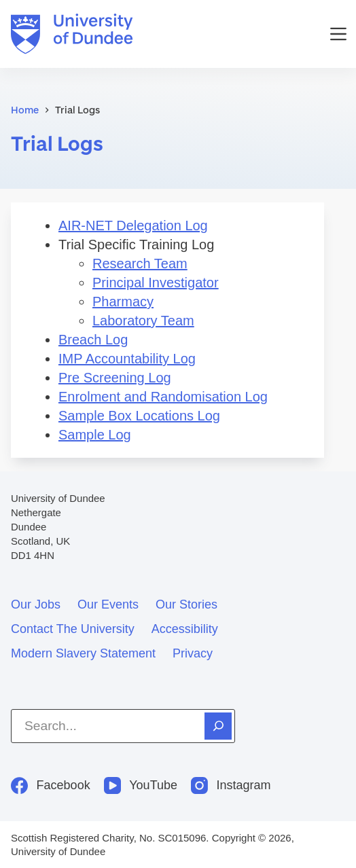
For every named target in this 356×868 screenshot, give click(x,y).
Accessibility (185, 629)
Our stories (186, 604)
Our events (108, 604)
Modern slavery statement (83, 653)
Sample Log (95, 435)
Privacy (193, 653)
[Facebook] (51, 785)
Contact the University (73, 629)
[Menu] (338, 34)
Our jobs (36, 604)
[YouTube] (141, 785)
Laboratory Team (143, 321)
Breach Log (93, 340)
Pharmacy (123, 302)
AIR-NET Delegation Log (133, 225)
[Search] (218, 726)
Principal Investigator (156, 283)
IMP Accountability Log (127, 359)
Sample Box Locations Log (139, 416)
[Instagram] (231, 785)
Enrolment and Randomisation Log (163, 397)
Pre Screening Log (115, 378)
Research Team (140, 264)
